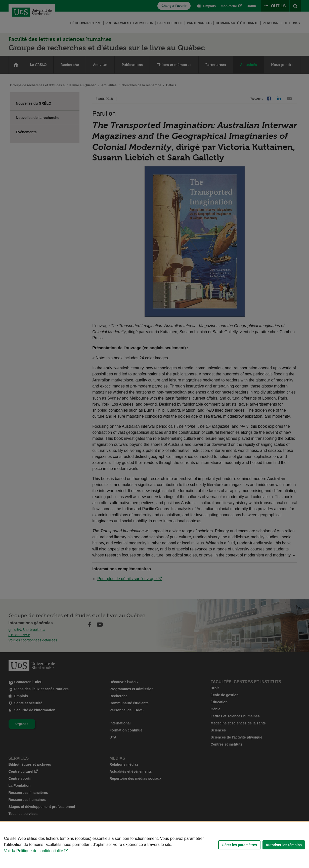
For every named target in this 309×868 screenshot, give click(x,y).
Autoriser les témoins (284, 845)
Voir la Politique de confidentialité (34, 851)
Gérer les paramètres (239, 845)
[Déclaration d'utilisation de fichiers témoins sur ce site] (154, 845)
